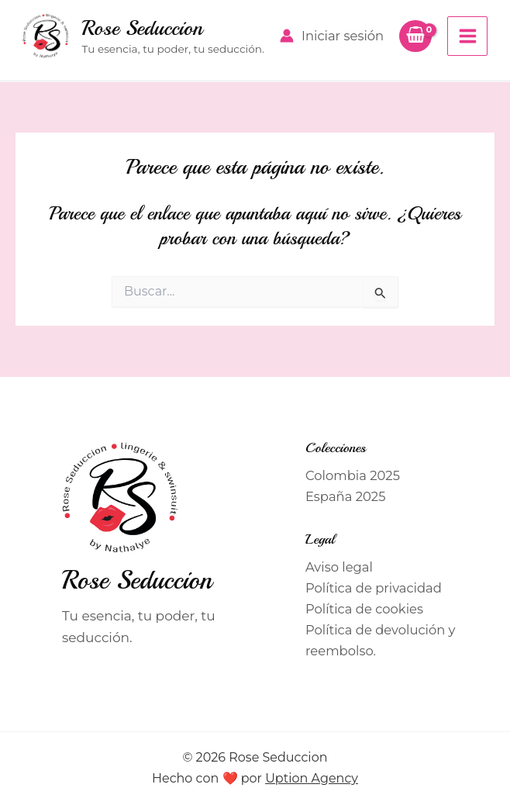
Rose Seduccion (142, 28)
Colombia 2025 (353, 475)
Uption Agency (312, 778)
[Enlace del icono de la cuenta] (332, 36)
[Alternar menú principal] (467, 36)
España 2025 (345, 496)
